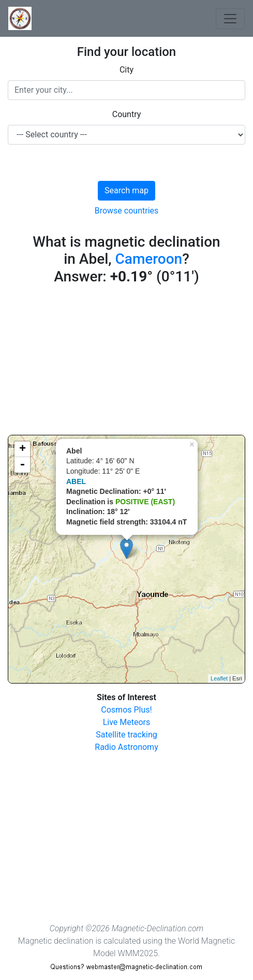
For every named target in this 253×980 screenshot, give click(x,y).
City (126, 70)
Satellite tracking (126, 735)
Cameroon (149, 259)
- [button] (22, 465)
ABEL (76, 481)
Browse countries (127, 211)
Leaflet (219, 678)
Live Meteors (127, 722)
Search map (126, 190)
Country (127, 114)
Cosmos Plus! (126, 710)
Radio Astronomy (126, 747)
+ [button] (23, 449)
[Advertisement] (126, 362)
